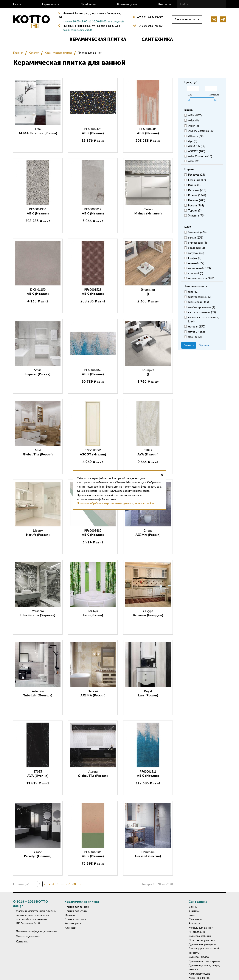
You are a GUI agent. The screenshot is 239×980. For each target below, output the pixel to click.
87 (68, 884)
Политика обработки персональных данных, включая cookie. (116, 503)
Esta (38, 131)
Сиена (148, 533)
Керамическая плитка (98, 39)
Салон (17, 4)
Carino (148, 211)
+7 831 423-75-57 (150, 17)
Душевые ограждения (202, 944)
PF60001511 (148, 774)
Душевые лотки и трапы (204, 961)
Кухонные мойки (200, 978)
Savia (38, 372)
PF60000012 (93, 211)
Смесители (196, 919)
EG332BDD (93, 452)
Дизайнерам (88, 4)
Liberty (38, 533)
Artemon (38, 693)
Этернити (148, 292)
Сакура (148, 613)
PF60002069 (93, 372)
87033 (38, 774)
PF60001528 (93, 292)
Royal (148, 693)
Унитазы (194, 911)
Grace (38, 854)
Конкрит (148, 372)
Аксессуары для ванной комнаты (204, 950)
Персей (93, 693)
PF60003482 (93, 533)
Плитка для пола (75, 919)
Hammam (148, 854)
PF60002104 (93, 854)
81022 (148, 452)
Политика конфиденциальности (36, 931)
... (62, 884)
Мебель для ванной (201, 928)
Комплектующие (199, 974)
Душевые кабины (200, 936)
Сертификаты (51, 4)
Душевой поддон (200, 957)
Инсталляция (197, 932)
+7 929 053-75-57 (150, 25)
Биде (192, 915)
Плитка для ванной (77, 907)
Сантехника (157, 39)
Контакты (165, 4)
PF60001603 (148, 131)
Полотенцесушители (202, 940)
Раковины (195, 923)
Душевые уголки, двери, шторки (204, 967)
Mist (38, 452)
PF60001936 (38, 211)
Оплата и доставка (28, 936)
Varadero (38, 613)
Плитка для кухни (76, 911)
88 (74, 884)
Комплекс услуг (127, 4)
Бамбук (93, 613)
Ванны (193, 907)
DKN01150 (38, 292)
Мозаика (70, 915)
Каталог (34, 53)
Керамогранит (73, 923)
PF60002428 (93, 131)
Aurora (93, 774)
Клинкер (70, 928)
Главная (18, 53)
